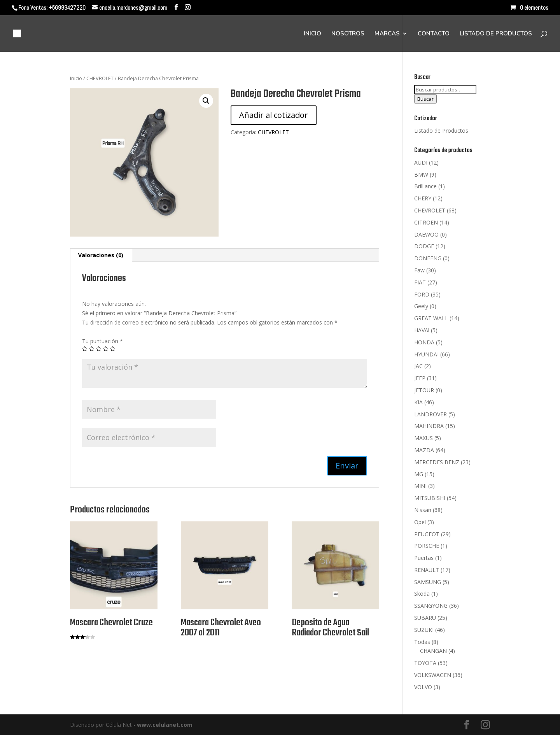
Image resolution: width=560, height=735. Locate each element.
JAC (418, 366)
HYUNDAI (426, 354)
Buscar (425, 99)
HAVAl (422, 330)
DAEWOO (426, 234)
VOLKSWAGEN (433, 675)
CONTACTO (434, 34)
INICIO (312, 34)
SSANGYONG (431, 606)
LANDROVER (430, 414)
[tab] (101, 255)
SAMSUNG (428, 582)
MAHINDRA (429, 426)
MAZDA (424, 450)
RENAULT (427, 570)
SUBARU (425, 618)
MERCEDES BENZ (437, 462)
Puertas (424, 558)
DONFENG (428, 258)
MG (419, 474)
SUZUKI (424, 630)
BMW (421, 175)
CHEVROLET (100, 78)
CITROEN (426, 222)
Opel (420, 522)
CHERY (423, 198)
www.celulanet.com (165, 725)
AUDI (421, 162)
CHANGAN (433, 651)
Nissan (423, 510)
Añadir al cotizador (274, 115)
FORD (422, 294)
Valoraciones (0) (101, 255)
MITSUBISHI (430, 498)
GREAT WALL (431, 318)
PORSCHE (427, 546)
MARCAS (387, 34)
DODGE (424, 246)
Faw (419, 270)
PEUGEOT (427, 534)
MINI (420, 486)
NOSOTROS (348, 34)
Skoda (422, 594)
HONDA (424, 342)
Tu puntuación (102, 341)
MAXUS (423, 438)
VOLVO (423, 687)
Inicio (76, 78)
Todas (422, 642)
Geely (421, 306)
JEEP (420, 378)
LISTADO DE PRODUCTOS (496, 34)
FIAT (420, 282)
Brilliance (425, 186)
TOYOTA (425, 663)
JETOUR (424, 390)
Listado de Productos (441, 131)
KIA (418, 402)
